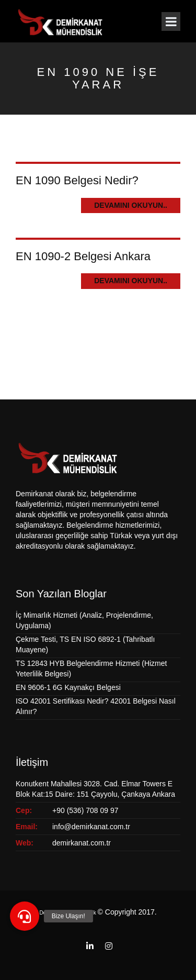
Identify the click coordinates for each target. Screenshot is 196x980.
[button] (25, 916)
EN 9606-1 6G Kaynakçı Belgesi (68, 687)
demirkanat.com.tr (82, 843)
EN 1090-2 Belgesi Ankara (83, 256)
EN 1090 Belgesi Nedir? (77, 180)
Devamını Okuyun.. (131, 205)
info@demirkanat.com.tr (91, 827)
